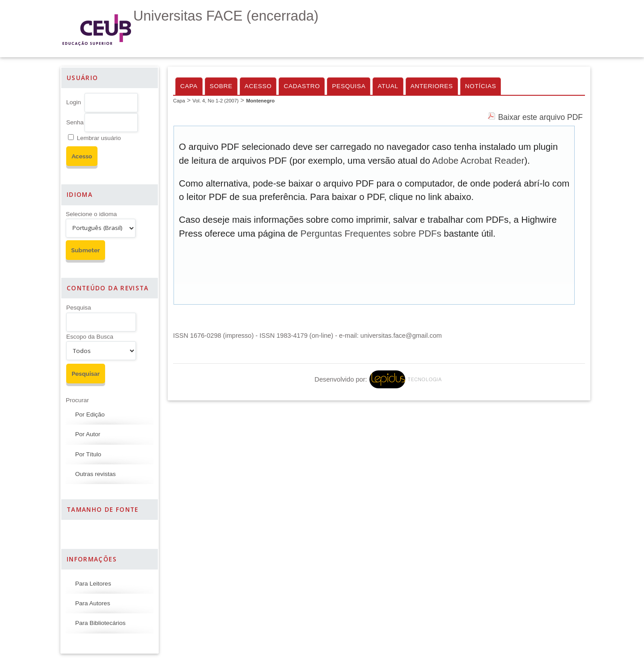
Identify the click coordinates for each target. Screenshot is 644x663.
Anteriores (432, 86)
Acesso (258, 86)
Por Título (88, 454)
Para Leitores (93, 584)
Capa (189, 86)
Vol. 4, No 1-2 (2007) (215, 101)
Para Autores (93, 603)
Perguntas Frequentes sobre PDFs (371, 234)
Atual (388, 86)
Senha (75, 122)
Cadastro (302, 86)
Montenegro (260, 101)
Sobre (221, 86)
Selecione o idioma (91, 214)
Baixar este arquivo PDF (540, 117)
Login (74, 102)
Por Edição (90, 414)
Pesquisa (79, 308)
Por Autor (88, 434)
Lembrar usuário (99, 138)
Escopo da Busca (90, 337)
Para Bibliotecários (100, 623)
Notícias (481, 86)
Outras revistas (95, 474)
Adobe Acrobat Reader (478, 161)
